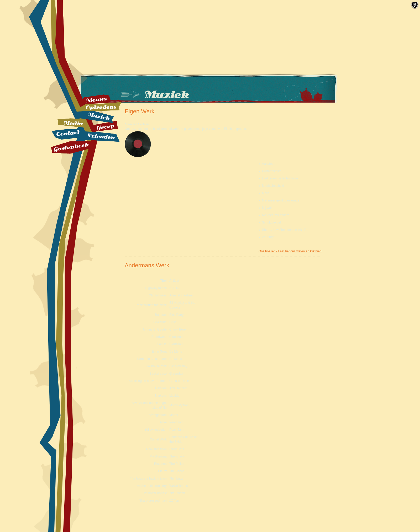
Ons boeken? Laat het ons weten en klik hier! (290, 251)
